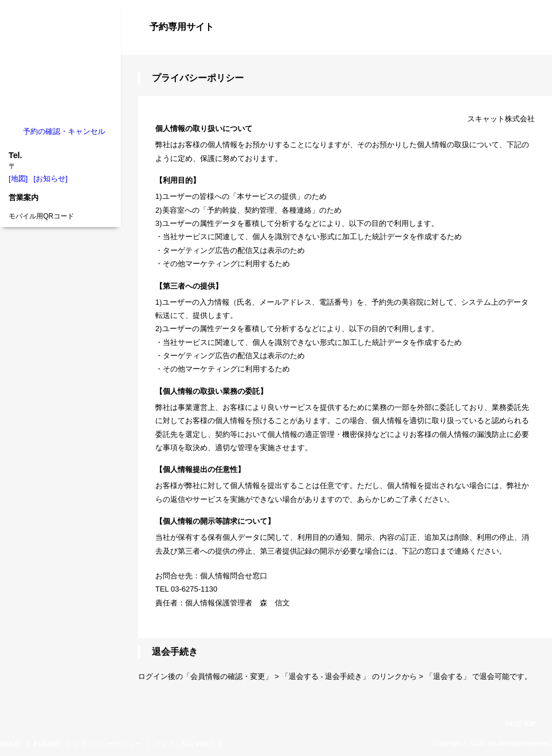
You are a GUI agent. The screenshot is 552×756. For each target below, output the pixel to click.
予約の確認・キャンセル (64, 131)
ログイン (529, 47)
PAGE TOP (521, 724)
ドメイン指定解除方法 (189, 744)
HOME (11, 744)
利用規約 (47, 744)
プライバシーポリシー (108, 744)
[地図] (18, 179)
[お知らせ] (50, 179)
